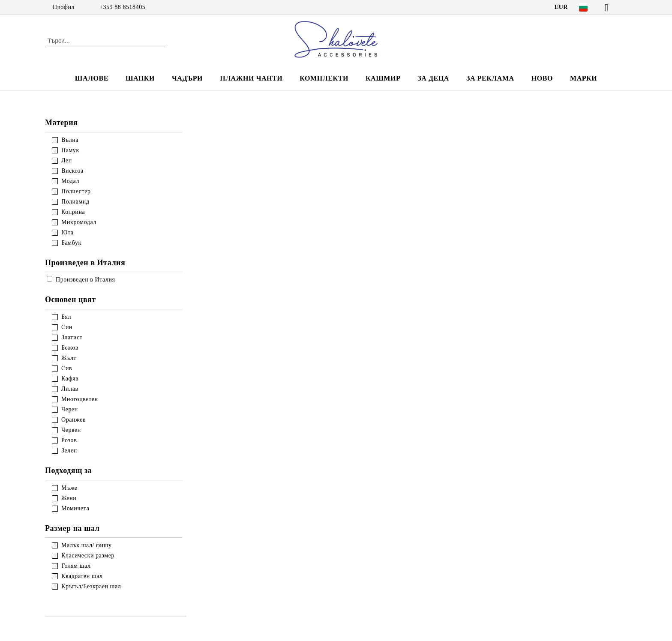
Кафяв (70, 379)
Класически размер (88, 556)
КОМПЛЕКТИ (324, 78)
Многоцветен (80, 399)
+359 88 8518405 (122, 7)
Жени (69, 498)
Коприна (73, 212)
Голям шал (76, 566)
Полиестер (76, 191)
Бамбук (71, 243)
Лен (67, 160)
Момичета (75, 508)
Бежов (70, 348)
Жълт (69, 358)
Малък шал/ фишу (87, 545)
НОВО (542, 78)
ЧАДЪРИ (187, 78)
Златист (72, 337)
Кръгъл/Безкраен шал (91, 586)
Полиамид (75, 202)
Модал (70, 181)
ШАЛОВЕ (92, 78)
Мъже (69, 488)
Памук (70, 150)
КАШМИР (383, 78)
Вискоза (72, 171)
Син (67, 327)
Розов (69, 440)
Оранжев (73, 420)
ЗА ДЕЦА (433, 78)
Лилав (70, 389)
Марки (583, 78)
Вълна (70, 140)
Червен (71, 430)
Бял (66, 317)
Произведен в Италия (81, 280)
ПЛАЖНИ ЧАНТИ (251, 78)
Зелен (69, 451)
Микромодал (79, 222)
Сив (67, 368)
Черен (70, 409)
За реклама (490, 78)
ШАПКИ (140, 78)
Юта (67, 232)
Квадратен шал (82, 576)
